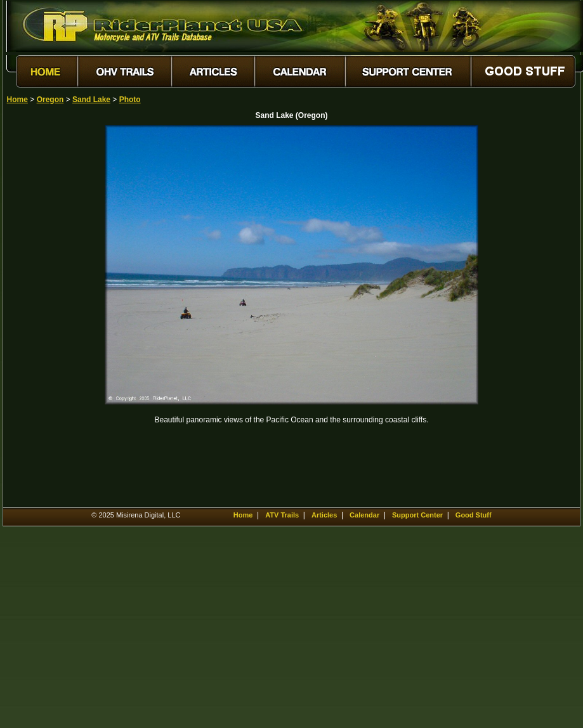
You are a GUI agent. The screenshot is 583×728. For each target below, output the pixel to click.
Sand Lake (91, 100)
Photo (130, 100)
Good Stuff (474, 515)
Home (17, 100)
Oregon (50, 100)
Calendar (364, 515)
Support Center (417, 515)
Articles (324, 515)
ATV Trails (282, 515)
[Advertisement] (51, 315)
